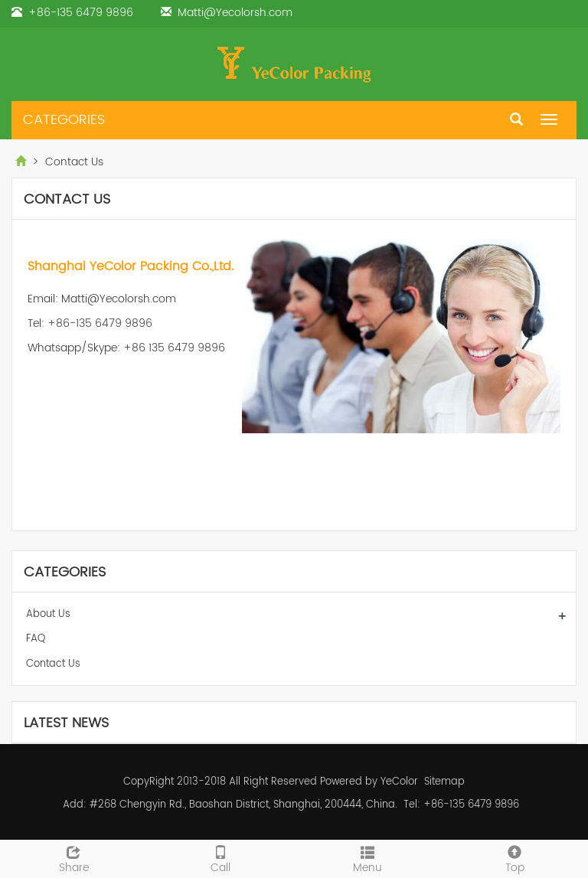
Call (220, 858)
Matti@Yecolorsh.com (235, 13)
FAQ (36, 639)
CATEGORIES (64, 120)
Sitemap (444, 782)
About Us (48, 614)
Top (514, 858)
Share (73, 858)
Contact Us (53, 664)
